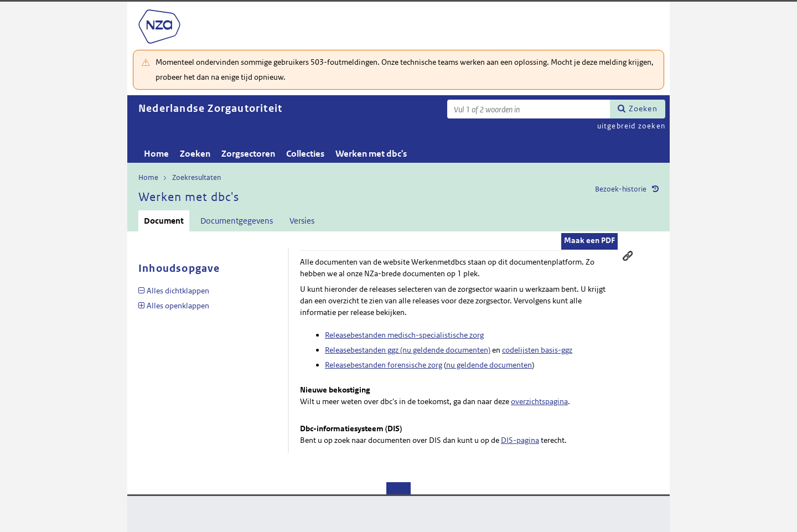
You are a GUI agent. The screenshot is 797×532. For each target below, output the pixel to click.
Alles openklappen (178, 306)
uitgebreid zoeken (631, 126)
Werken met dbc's (371, 154)
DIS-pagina (520, 440)
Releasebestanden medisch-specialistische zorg (404, 335)
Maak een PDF (589, 240)
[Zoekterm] (529, 109)
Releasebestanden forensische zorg (384, 365)
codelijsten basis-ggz (537, 350)
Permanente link (628, 256)
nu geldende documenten (489, 365)
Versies (302, 221)
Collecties (305, 154)
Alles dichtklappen (178, 291)
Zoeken (643, 109)
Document (164, 221)
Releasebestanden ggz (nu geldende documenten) (408, 350)
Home (156, 154)
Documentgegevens (237, 221)
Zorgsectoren (248, 154)
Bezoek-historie (621, 189)
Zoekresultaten (196, 177)
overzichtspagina (539, 401)
